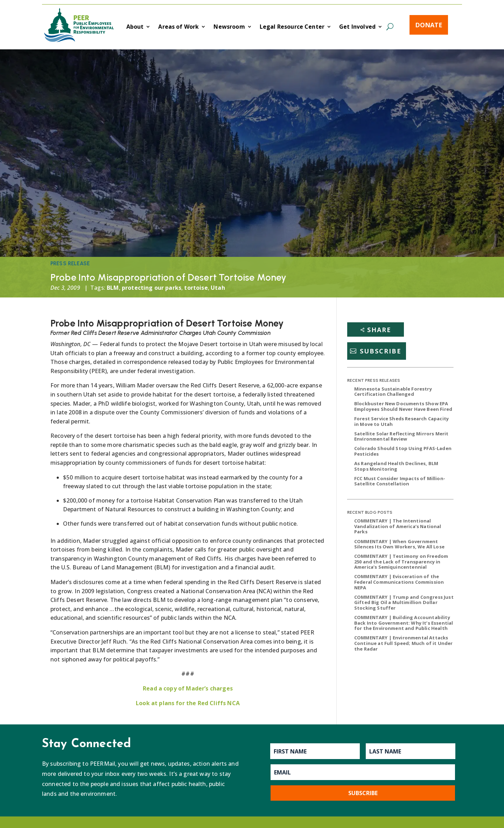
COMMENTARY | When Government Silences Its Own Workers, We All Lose (399, 544)
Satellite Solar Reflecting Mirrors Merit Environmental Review (401, 436)
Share (379, 330)
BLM (113, 288)
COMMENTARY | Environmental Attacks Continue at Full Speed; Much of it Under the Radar (403, 643)
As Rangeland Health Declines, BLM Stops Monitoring (396, 466)
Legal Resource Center (292, 27)
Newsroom (229, 27)
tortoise (196, 288)
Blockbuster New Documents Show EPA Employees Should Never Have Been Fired (403, 406)
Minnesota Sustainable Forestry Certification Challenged (393, 392)
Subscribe (381, 351)
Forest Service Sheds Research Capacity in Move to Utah (401, 421)
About (135, 27)
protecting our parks (152, 288)
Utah (218, 288)
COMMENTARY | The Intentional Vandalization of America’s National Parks (398, 526)
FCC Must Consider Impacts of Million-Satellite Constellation (400, 481)
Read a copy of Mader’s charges (188, 688)
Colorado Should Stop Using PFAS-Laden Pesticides (403, 451)
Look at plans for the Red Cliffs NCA (188, 703)
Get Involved (357, 27)
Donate (429, 25)
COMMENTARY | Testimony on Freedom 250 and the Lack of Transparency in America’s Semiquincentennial (401, 562)
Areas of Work (178, 27)
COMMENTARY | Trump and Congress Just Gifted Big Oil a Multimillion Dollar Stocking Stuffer (404, 602)
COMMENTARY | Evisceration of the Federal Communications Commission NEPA (399, 582)
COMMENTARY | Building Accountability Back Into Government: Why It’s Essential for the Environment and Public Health (404, 623)
